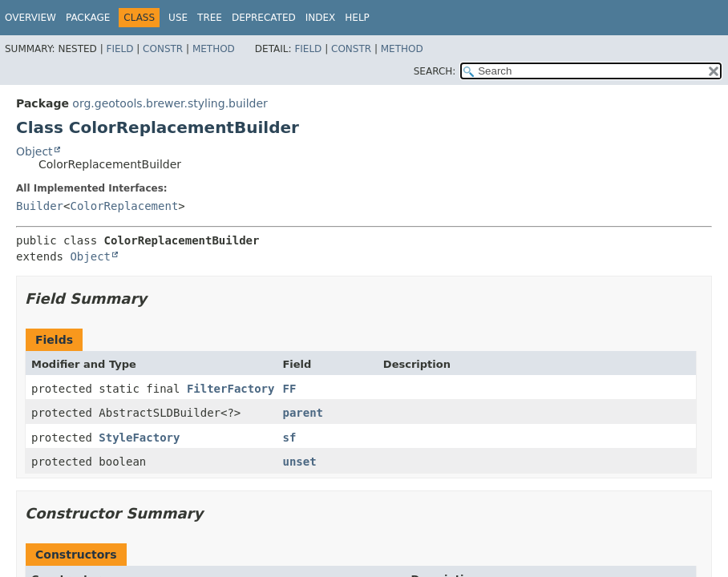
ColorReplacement (124, 206)
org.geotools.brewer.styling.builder (170, 103)
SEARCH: (435, 71)
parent (303, 413)
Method (214, 49)
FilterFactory (231, 389)
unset (299, 462)
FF (289, 389)
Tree (210, 18)
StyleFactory (139, 438)
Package (88, 18)
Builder (40, 206)
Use (178, 18)
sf (289, 438)
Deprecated (264, 18)
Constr (163, 49)
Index (321, 18)
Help (357, 18)
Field (119, 49)
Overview (30, 18)
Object (34, 151)
